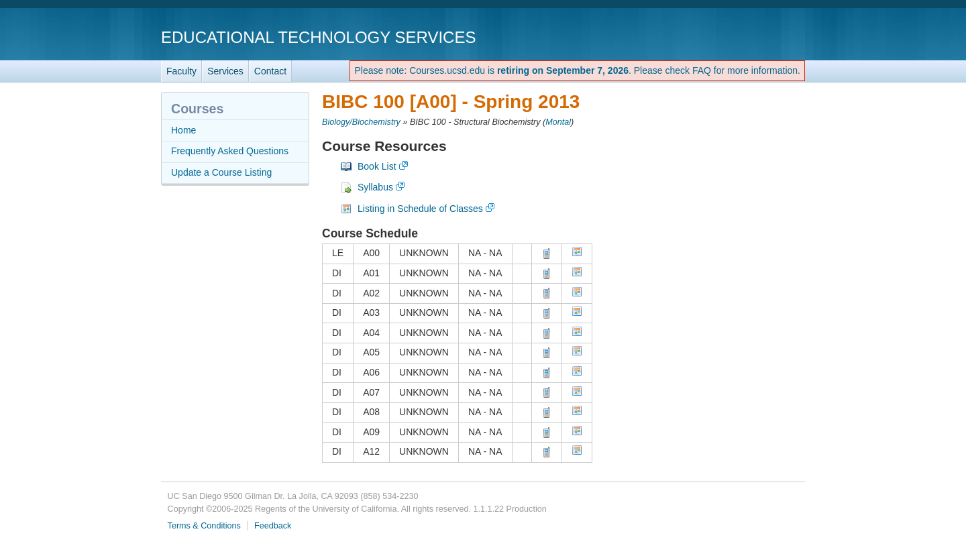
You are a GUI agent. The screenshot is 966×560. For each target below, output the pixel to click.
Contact (270, 71)
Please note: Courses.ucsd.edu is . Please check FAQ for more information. (577, 70)
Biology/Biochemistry (361, 122)
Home (183, 130)
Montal (558, 122)
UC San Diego (728, 37)
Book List (377, 166)
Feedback (273, 526)
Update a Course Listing (221, 172)
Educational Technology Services (318, 37)
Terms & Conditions (204, 526)
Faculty (181, 71)
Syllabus (375, 187)
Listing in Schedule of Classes (420, 209)
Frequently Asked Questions (230, 151)
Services (225, 71)
